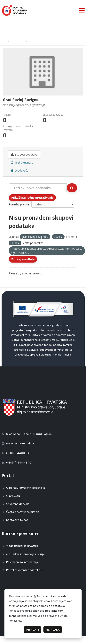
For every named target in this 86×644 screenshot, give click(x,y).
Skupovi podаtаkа (24, 154)
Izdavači (18, 40)
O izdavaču (20, 170)
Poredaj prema (19, 204)
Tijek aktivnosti (22, 162)
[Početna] (5, 40)
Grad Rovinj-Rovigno (47, 40)
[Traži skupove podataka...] (38, 188)
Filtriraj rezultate (23, 259)
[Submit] (72, 188)
